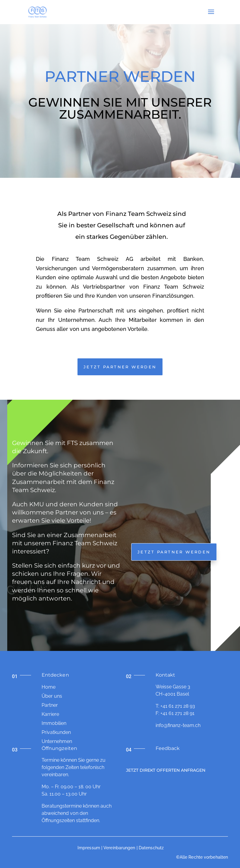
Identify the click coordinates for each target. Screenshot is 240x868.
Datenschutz (151, 848)
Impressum (89, 848)
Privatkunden (56, 732)
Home (49, 687)
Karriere (50, 714)
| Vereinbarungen (118, 848)
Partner (50, 705)
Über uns (52, 696)
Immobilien (54, 723)
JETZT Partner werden (120, 367)
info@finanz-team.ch (178, 725)
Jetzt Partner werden (174, 552)
